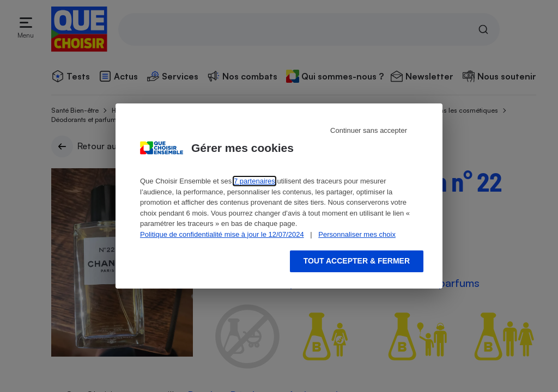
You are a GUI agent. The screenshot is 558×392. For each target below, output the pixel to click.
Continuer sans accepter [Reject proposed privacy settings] (369, 130)
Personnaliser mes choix (357, 234)
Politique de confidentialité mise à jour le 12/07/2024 (222, 234)
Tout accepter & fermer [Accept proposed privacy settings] (357, 261)
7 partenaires (254, 181)
